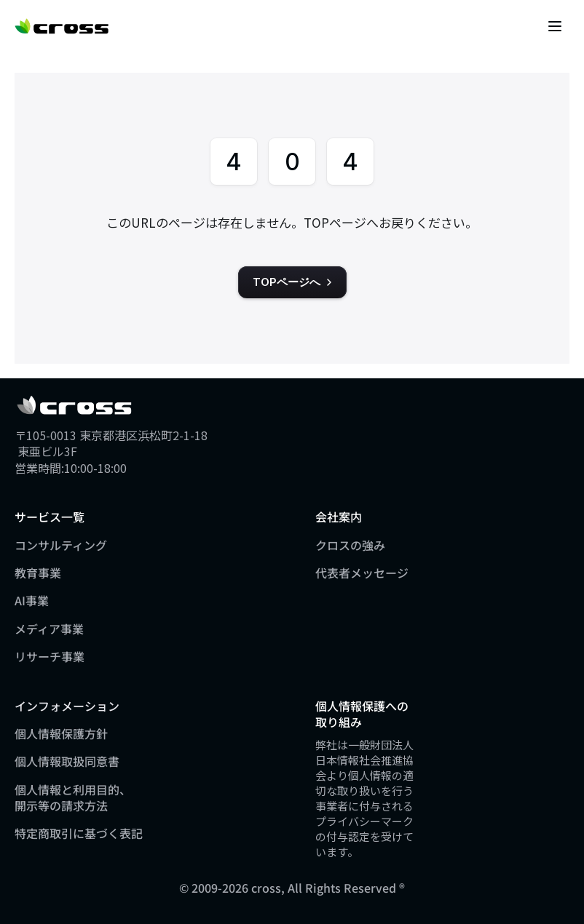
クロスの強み (350, 545)
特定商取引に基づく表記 (79, 833)
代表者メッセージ (362, 573)
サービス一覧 (50, 517)
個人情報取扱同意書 (67, 761)
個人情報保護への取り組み (362, 714)
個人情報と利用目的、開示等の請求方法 (73, 797)
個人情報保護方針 (61, 733)
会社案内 (339, 517)
